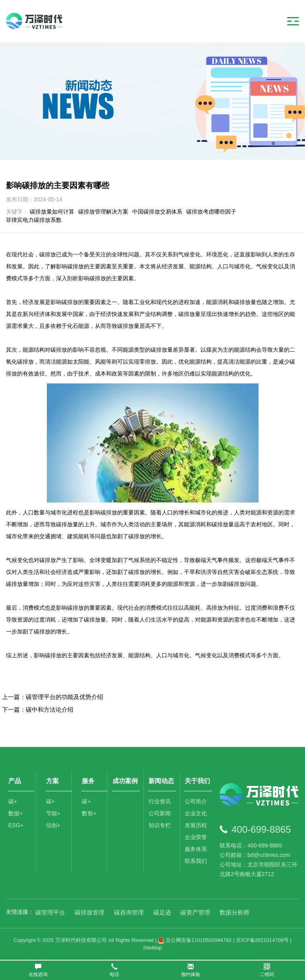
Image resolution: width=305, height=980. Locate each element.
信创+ (54, 826)
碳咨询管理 (129, 912)
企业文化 (196, 814)
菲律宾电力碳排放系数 (34, 220)
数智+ (89, 814)
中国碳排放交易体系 (157, 212)
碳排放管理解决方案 (103, 212)
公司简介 (196, 803)
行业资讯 (160, 803)
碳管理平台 (50, 912)
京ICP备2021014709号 (262, 940)
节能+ (54, 814)
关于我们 (198, 781)
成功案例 (125, 781)
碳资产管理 (195, 912)
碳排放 (53, 655)
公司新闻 (160, 814)
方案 (53, 781)
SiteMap (152, 948)
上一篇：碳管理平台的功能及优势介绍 (53, 697)
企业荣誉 (196, 838)
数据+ (15, 814)
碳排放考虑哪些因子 (211, 212)
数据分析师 (235, 912)
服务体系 (196, 850)
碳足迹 (162, 912)
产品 (15, 781)
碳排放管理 (90, 912)
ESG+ (16, 826)
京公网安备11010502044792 (195, 940)
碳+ (13, 803)
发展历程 (196, 826)
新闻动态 (162, 781)
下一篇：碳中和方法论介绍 (38, 709)
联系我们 (196, 862)
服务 (89, 781)
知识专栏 (160, 826)
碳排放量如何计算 (52, 212)
